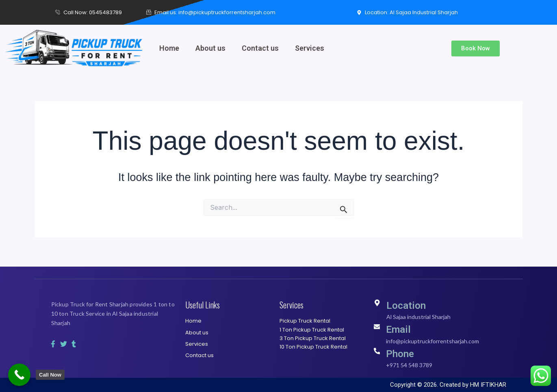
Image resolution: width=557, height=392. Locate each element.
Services (310, 48)
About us (210, 48)
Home (169, 48)
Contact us (260, 48)
